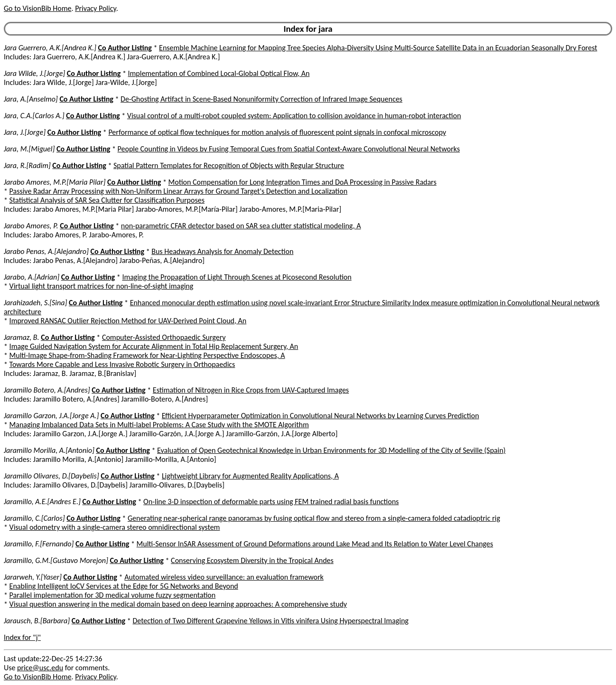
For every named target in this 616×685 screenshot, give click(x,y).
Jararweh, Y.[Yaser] (33, 577)
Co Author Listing (125, 48)
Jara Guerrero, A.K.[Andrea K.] (50, 48)
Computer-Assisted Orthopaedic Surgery (164, 337)
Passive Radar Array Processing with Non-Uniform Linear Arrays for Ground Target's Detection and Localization (178, 191)
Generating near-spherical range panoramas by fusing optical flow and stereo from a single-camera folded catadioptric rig (314, 518)
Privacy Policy (95, 8)
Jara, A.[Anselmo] (31, 99)
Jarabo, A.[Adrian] (32, 277)
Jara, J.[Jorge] (25, 132)
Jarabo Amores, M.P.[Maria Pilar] (55, 182)
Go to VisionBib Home (37, 8)
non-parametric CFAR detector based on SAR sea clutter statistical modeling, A (241, 226)
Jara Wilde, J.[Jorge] (34, 73)
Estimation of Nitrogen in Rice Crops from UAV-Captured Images (251, 390)
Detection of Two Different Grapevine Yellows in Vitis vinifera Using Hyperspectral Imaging (270, 621)
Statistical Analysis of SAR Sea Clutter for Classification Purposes (107, 200)
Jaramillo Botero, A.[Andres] (47, 390)
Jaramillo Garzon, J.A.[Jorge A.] (51, 416)
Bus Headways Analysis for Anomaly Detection (222, 251)
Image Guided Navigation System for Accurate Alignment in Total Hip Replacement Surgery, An (154, 346)
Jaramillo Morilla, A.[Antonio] (49, 450)
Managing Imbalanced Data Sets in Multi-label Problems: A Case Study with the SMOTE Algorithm (159, 425)
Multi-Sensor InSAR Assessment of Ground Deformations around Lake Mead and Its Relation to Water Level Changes (315, 544)
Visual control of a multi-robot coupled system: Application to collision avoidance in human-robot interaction (294, 116)
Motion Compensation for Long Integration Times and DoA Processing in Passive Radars (303, 182)
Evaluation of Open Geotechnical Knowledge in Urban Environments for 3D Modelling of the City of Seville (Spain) (331, 450)
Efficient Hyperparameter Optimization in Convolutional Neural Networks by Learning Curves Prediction (321, 416)
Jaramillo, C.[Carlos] (34, 518)
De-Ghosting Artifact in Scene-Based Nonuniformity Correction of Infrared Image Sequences (261, 99)
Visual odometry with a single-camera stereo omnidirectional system (115, 527)
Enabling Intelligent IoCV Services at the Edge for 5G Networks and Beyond (124, 586)
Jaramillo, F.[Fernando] (39, 544)
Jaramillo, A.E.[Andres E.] (42, 502)
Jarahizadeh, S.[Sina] (35, 303)
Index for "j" (22, 637)
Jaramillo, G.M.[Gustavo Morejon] (56, 560)
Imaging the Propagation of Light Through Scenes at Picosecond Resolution (237, 277)
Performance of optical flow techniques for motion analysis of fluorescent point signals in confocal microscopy (277, 132)
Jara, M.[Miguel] (29, 149)
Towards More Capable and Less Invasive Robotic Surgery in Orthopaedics (122, 364)
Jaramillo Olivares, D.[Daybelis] (51, 476)
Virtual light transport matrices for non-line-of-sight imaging (102, 286)
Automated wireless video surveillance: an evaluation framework (224, 577)
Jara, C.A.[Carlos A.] (34, 116)
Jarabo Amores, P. (31, 226)
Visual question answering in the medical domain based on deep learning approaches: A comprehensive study (178, 604)
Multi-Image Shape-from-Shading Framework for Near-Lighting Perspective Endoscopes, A (147, 355)
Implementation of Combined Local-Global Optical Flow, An (219, 73)
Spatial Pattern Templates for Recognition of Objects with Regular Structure (229, 165)
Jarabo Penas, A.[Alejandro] (46, 251)
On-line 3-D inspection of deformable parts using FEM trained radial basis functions (271, 502)
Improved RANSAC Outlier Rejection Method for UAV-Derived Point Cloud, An (128, 321)
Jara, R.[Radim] (27, 165)
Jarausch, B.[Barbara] (37, 621)
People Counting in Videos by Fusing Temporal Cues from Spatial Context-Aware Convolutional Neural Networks (289, 149)
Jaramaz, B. (22, 337)
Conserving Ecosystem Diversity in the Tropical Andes (252, 560)
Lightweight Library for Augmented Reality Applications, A (250, 476)
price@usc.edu (40, 668)
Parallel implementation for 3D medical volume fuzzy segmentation (113, 595)
